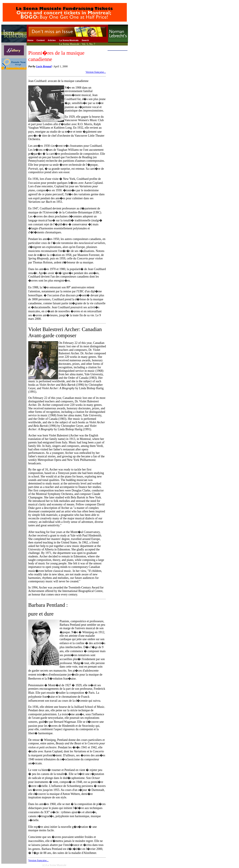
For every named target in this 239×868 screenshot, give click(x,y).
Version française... (96, 72)
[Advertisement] (118, 102)
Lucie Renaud (44, 66)
